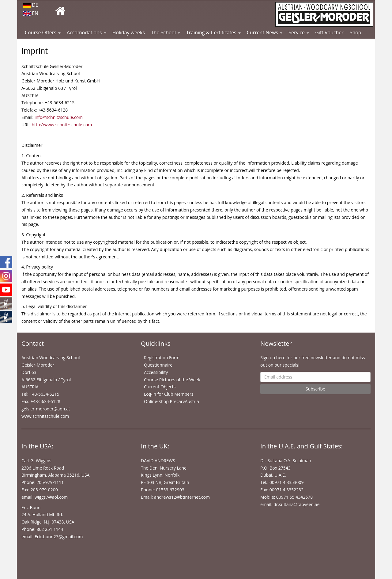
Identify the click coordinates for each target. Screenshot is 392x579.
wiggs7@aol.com (51, 497)
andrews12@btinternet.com (182, 497)
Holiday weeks (129, 32)
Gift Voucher (329, 32)
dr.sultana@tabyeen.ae (296, 504)
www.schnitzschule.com (45, 416)
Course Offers (43, 32)
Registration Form (162, 358)
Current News (265, 32)
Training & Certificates (213, 32)
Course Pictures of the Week (172, 380)
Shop (356, 32)
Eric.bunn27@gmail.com (59, 537)
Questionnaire (158, 365)
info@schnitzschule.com (59, 117)
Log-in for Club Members (169, 394)
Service (299, 32)
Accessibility (156, 372)
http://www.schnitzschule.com (62, 125)
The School (166, 32)
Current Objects (160, 387)
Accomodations (87, 32)
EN (31, 13)
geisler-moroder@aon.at (46, 409)
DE (31, 5)
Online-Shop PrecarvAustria (171, 401)
